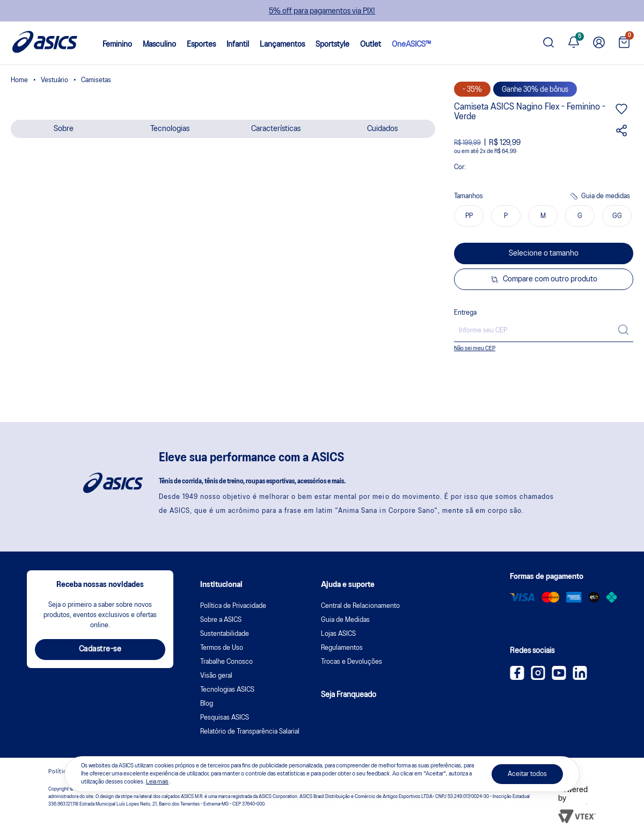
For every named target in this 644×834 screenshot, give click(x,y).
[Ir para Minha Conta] (599, 43)
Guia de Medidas (345, 620)
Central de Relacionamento (360, 606)
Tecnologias (170, 129)
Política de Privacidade (233, 606)
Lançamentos (282, 45)
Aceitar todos (527, 774)
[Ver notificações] (574, 43)
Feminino (117, 45)
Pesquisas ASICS (225, 718)
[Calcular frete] (623, 331)
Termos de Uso (222, 648)
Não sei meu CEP (475, 349)
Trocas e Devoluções (352, 662)
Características (276, 129)
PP (469, 216)
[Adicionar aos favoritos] (621, 113)
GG (617, 216)
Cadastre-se (100, 649)
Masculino (159, 45)
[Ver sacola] (624, 43)
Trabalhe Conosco (226, 662)
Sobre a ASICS (221, 620)
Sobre (64, 129)
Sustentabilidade (225, 634)
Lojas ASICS (338, 634)
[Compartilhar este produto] (621, 134)
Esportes (201, 45)
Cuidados (382, 129)
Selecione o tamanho (544, 253)
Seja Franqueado (349, 695)
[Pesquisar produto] (548, 43)
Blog (207, 704)
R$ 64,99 (505, 151)
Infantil (238, 45)
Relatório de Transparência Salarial (250, 732)
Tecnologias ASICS (227, 690)
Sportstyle (332, 45)
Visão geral (216, 676)
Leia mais (157, 782)
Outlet (371, 45)
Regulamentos (342, 648)
